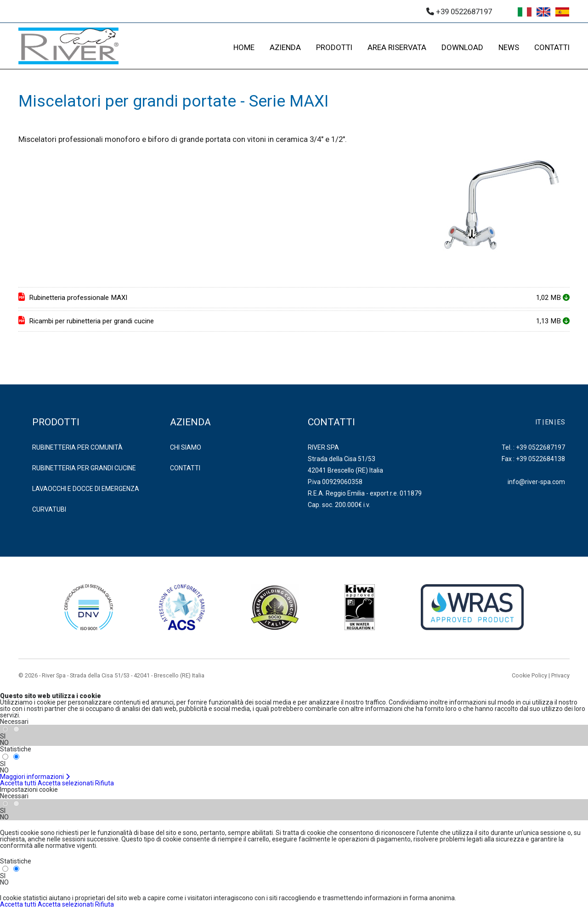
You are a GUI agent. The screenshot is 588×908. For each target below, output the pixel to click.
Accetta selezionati (66, 783)
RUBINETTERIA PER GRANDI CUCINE (84, 468)
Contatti (185, 468)
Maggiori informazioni (35, 777)
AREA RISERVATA (397, 47)
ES (561, 422)
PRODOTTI (334, 47)
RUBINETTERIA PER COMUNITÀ (77, 447)
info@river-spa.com (536, 482)
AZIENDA (285, 47)
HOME (244, 47)
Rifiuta (105, 783)
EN (549, 422)
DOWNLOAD (462, 47)
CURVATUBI (49, 509)
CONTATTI (552, 47)
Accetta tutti (18, 783)
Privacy (560, 675)
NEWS (509, 47)
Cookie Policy (529, 675)
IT (538, 422)
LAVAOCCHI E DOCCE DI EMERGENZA (86, 489)
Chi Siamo (186, 447)
